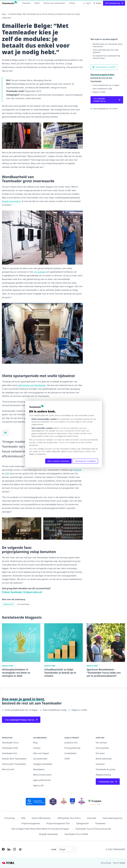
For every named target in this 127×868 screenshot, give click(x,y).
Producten (26, 3)
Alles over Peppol (41, 753)
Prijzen (37, 3)
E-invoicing (10, 818)
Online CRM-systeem (41, 818)
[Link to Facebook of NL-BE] (3, 849)
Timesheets (100, 823)
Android (78, 470)
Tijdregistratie (82, 823)
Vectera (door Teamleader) (14, 764)
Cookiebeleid (70, 753)
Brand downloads (104, 759)
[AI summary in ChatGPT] (20, 849)
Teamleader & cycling (105, 769)
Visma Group (106, 863)
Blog (4, 14)
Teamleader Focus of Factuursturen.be (93, 829)
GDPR (67, 759)
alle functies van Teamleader (32, 385)
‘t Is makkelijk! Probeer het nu (107, 100)
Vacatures (100, 764)
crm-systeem (40, 272)
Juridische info (71, 743)
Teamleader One (9, 753)
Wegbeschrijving (103, 775)
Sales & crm (9, 604)
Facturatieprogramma (113, 818)
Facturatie (92, 818)
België (31, 454)
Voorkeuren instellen (85, 461)
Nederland (41, 454)
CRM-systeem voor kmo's (69, 818)
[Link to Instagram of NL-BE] (14, 849)
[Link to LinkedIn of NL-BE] (9, 849)
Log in (87, 3)
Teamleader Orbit (10, 748)
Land (54, 849)
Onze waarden (102, 748)
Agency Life (38, 785)
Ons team (100, 753)
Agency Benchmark (42, 780)
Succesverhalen (23, 604)
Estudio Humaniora (11, 201)
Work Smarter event (42, 775)
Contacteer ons (108, 782)
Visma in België (119, 863)
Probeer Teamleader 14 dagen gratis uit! (22, 592)
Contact (72, 3)
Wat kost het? (8, 769)
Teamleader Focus (10, 743)
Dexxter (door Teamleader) (14, 759)
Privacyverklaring (72, 748)
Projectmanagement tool (58, 823)
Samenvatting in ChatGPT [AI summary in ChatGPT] (104, 67)
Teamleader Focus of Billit (76, 834)
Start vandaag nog (114, 3)
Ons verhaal (101, 743)
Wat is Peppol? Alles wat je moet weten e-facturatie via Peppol (40, 829)
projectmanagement (31, 823)
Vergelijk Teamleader (43, 764)
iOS (7, 473)
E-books (37, 748)
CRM (23, 818)
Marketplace (39, 769)
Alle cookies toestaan (58, 461)
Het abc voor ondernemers (54, 3)
